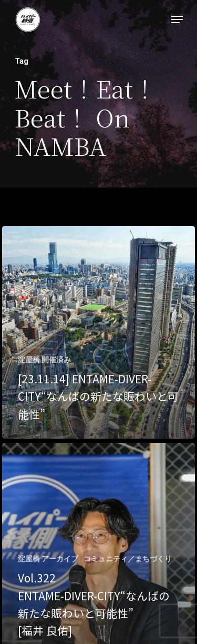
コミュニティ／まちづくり (128, 559)
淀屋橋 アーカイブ (48, 559)
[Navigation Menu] (177, 19)
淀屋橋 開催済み (44, 360)
